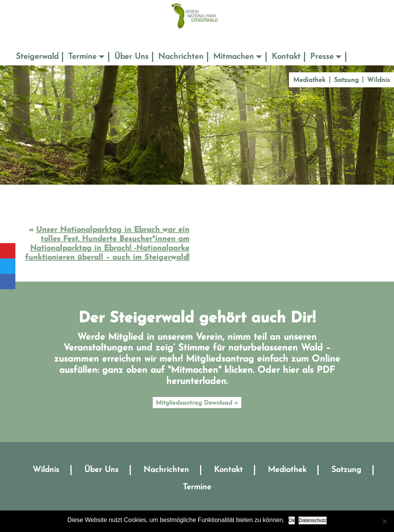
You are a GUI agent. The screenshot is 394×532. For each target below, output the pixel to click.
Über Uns (131, 57)
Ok (292, 520)
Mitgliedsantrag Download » (197, 403)
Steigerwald (37, 57)
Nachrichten (181, 57)
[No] (384, 521)
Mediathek (309, 80)
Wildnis (378, 80)
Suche (357, 57)
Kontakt (286, 57)
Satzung (346, 80)
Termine (82, 57)
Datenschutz (312, 520)
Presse (322, 57)
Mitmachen (234, 57)
